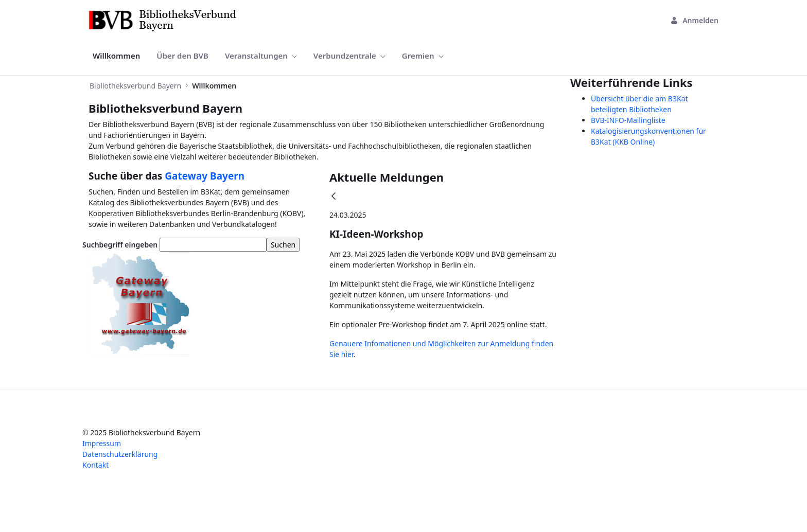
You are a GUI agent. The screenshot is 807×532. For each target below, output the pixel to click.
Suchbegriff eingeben (120, 245)
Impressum (102, 443)
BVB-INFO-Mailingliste (628, 120)
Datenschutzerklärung (120, 454)
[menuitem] (116, 56)
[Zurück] (334, 197)
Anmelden (694, 20)
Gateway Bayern (205, 176)
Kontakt (95, 465)
